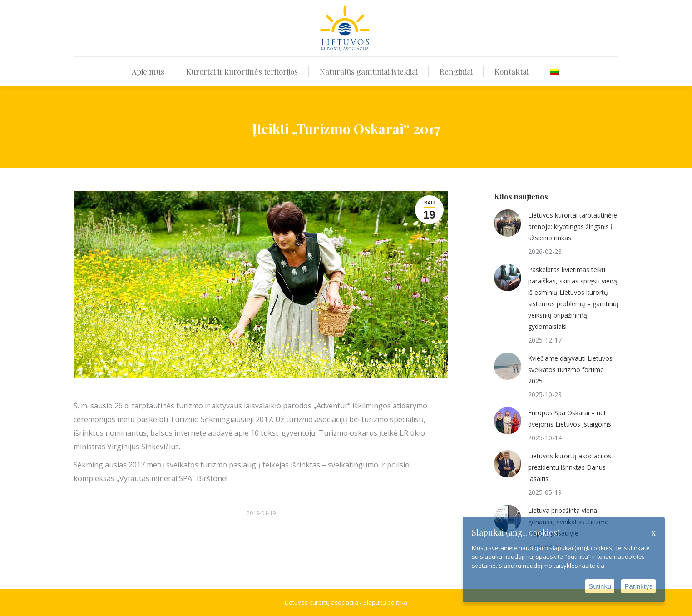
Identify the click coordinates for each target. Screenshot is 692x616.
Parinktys (638, 586)
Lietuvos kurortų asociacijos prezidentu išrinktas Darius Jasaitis (570, 467)
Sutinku (600, 586)
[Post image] (508, 223)
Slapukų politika (385, 602)
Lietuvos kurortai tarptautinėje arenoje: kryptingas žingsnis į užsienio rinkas (573, 226)
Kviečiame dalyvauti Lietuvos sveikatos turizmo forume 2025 (570, 370)
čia (601, 566)
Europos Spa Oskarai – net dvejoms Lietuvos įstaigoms (570, 418)
